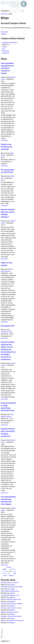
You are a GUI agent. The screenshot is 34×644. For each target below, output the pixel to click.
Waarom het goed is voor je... (10, 612)
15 (13, 571)
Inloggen (4, 34)
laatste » (12, 576)
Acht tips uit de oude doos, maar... (12, 608)
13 (7, 571)
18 (8, 573)
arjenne (13, 585)
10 (11, 569)
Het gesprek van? (8, 326)
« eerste (9, 567)
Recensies (6, 51)
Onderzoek (6, 53)
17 (5, 573)
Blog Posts (6, 45)
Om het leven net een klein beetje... (12, 587)
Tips (4, 49)
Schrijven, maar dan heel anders (11, 616)
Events (4, 47)
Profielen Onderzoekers (10, 43)
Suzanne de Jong (6, 332)
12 (4, 571)
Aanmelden (5, 32)
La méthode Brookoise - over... (11, 595)
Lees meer (4, 140)
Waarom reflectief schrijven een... (11, 599)
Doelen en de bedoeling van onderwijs (7, 147)
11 (14, 569)
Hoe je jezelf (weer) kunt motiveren (12, 604)
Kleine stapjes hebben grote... (10, 591)
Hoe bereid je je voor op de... (10, 583)
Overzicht (4, 14)
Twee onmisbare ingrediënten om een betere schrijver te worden (7, 68)
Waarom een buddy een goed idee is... (13, 620)
